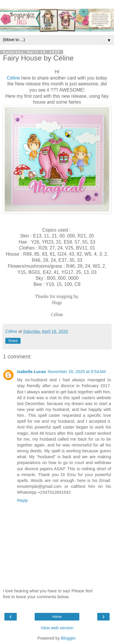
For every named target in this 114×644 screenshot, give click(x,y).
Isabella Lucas (31, 372)
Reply (22, 500)
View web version (57, 628)
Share (13, 341)
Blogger (68, 638)
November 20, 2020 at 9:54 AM (77, 372)
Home (57, 617)
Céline (13, 78)
